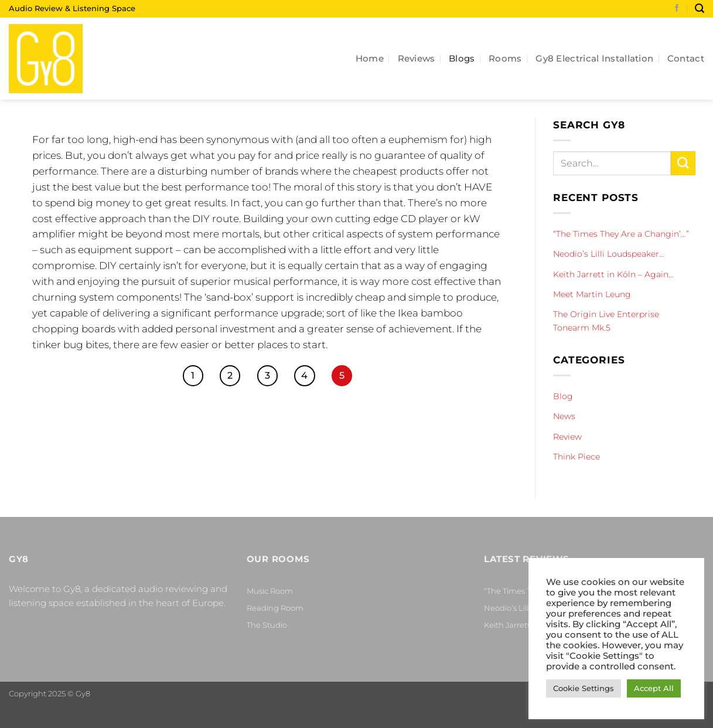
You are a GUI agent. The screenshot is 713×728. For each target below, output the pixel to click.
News (564, 416)
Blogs (462, 58)
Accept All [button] (654, 688)
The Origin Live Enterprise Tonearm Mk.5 (606, 321)
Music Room (270, 591)
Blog (563, 396)
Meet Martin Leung (592, 294)
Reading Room (275, 608)
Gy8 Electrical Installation (594, 58)
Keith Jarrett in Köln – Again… (613, 274)
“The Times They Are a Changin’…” (621, 234)
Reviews (417, 58)
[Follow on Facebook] (677, 9)
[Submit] (683, 163)
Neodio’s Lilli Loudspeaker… (609, 254)
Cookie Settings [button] (584, 688)
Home (370, 58)
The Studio (267, 625)
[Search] (700, 8)
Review (567, 437)
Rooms (505, 58)
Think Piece (576, 457)
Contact (686, 58)
